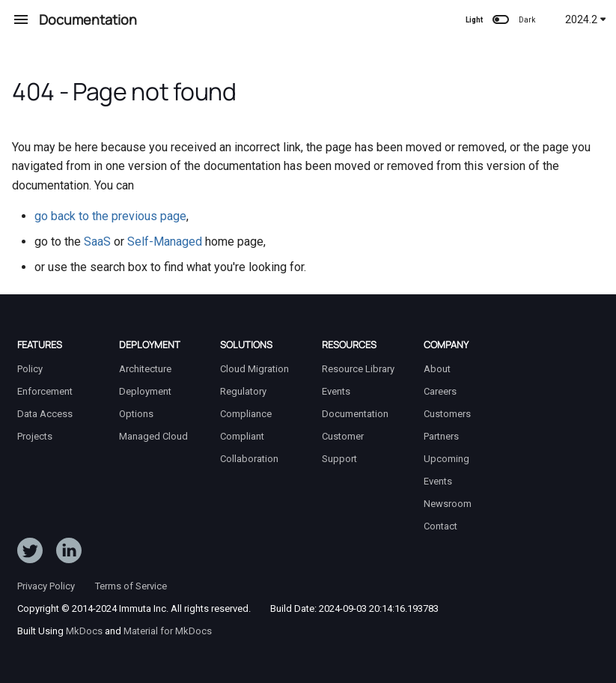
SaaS (97, 242)
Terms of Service (131, 586)
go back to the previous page (110, 216)
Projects (35, 436)
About (437, 369)
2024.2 (586, 19)
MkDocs (84, 631)
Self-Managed (165, 242)
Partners (441, 436)
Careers (440, 391)
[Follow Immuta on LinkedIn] (69, 553)
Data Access (45, 414)
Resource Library (358, 369)
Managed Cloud (153, 436)
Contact (440, 526)
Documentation (355, 414)
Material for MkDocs (168, 631)
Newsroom (448, 504)
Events (336, 391)
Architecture (145, 369)
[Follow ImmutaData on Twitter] (30, 553)
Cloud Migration (254, 369)
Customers (447, 414)
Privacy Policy (46, 586)
